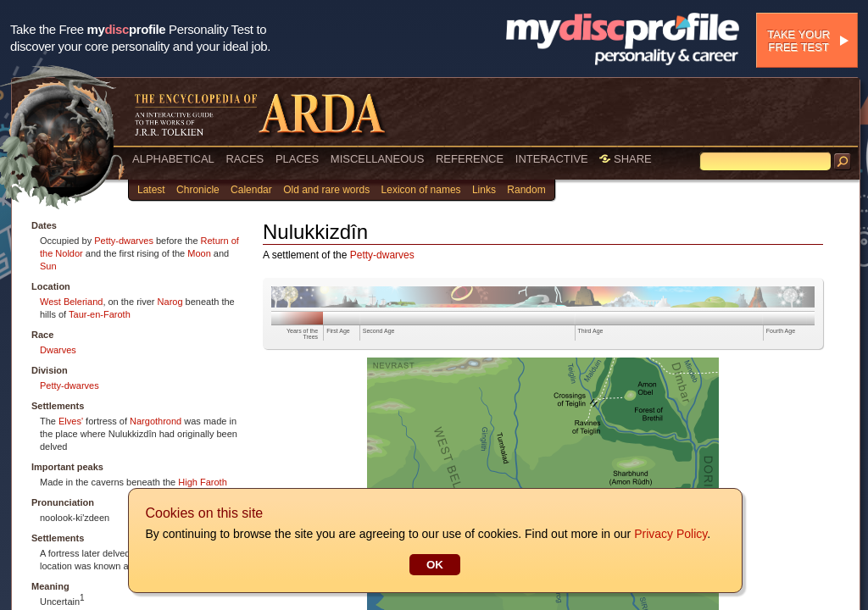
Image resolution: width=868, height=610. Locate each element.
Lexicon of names (421, 190)
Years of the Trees (302, 334)
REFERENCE (470, 159)
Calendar (251, 190)
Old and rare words (326, 190)
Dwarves (58, 350)
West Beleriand (71, 302)
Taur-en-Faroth (100, 314)
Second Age (379, 331)
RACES (245, 159)
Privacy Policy (670, 534)
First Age (338, 331)
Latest (151, 190)
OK (434, 565)
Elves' (71, 421)
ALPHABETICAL (173, 159)
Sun (48, 266)
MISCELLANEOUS (378, 159)
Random (526, 190)
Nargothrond (156, 421)
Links (484, 190)
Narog (170, 302)
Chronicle (198, 190)
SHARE (625, 159)
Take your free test (798, 41)
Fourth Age (781, 331)
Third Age (591, 331)
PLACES (297, 159)
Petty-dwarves (124, 241)
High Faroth (202, 482)
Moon (199, 253)
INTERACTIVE (552, 159)
